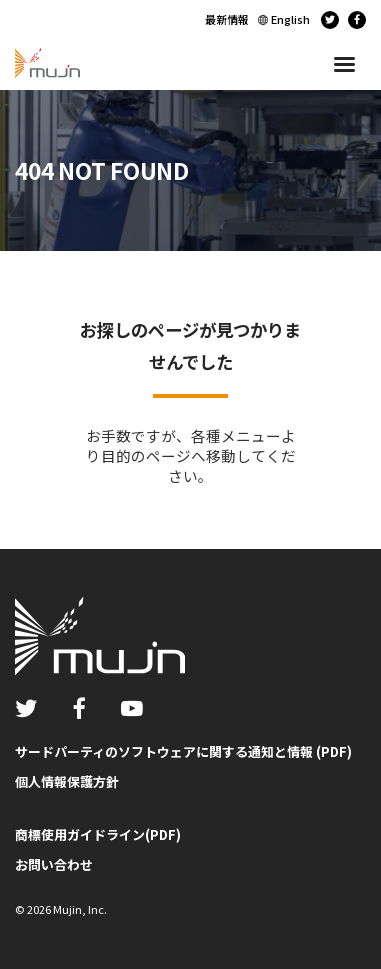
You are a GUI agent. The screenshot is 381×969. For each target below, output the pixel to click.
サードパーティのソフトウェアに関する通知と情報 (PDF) (183, 751)
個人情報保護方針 (67, 781)
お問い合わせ (54, 864)
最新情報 (227, 19)
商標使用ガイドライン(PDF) (98, 834)
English (290, 19)
